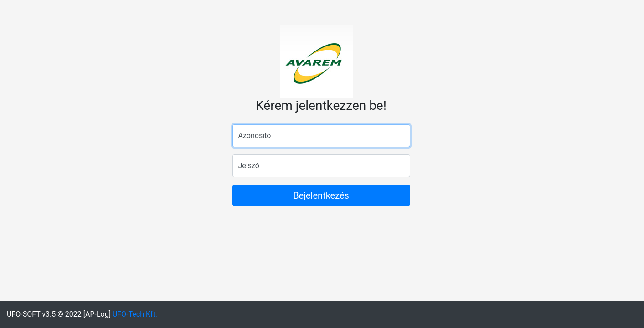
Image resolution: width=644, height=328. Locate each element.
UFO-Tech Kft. (135, 314)
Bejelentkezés (321, 195)
